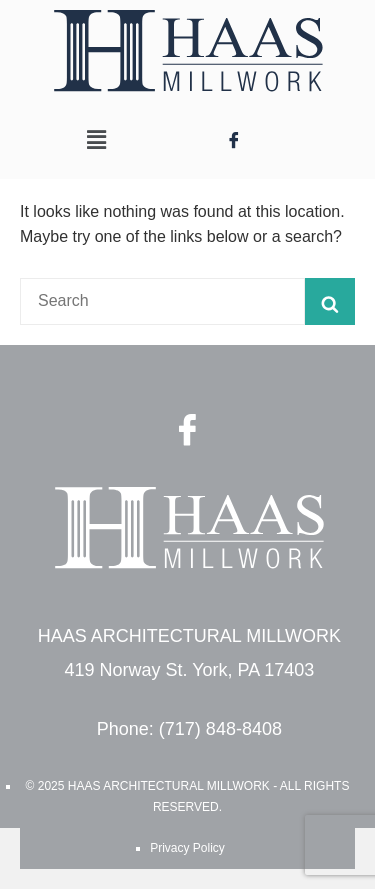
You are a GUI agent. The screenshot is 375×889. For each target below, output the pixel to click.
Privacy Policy (187, 848)
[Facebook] (234, 140)
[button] (97, 140)
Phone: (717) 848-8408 (189, 729)
